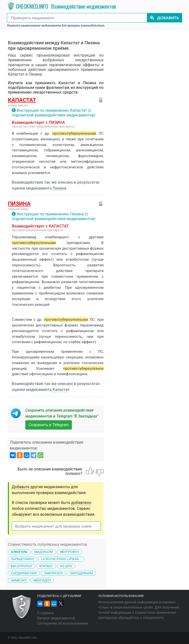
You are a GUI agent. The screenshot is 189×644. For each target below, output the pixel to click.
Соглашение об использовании (62, 623)
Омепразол (53, 573)
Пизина (60, 188)
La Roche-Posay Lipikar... (61, 559)
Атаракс (46, 566)
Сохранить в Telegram (49, 425)
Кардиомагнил (24, 573)
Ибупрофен (69, 552)
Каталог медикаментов (56, 618)
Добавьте (21, 487)
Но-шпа (66, 566)
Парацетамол (22, 559)
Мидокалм (44, 552)
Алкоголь (19, 552)
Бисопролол (22, 566)
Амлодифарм (81, 573)
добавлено (81, 503)
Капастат (22, 100)
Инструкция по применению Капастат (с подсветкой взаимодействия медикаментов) (54, 113)
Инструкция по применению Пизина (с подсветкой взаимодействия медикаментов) (54, 216)
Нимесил (19, 580)
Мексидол (42, 580)
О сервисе (45, 613)
